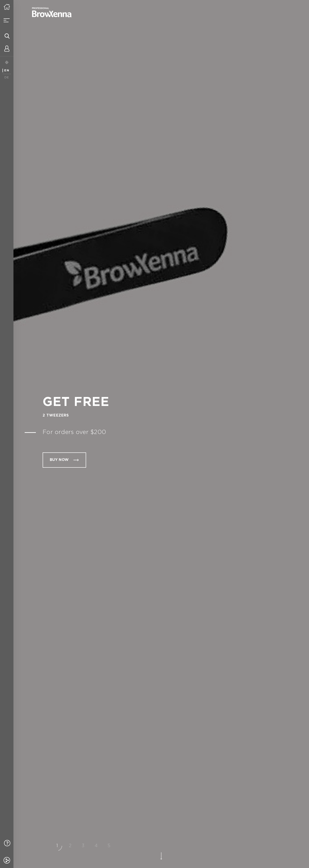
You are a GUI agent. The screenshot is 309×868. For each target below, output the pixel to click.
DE (7, 78)
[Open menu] (7, 20)
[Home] (7, 7)
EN (7, 71)
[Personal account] (7, 49)
